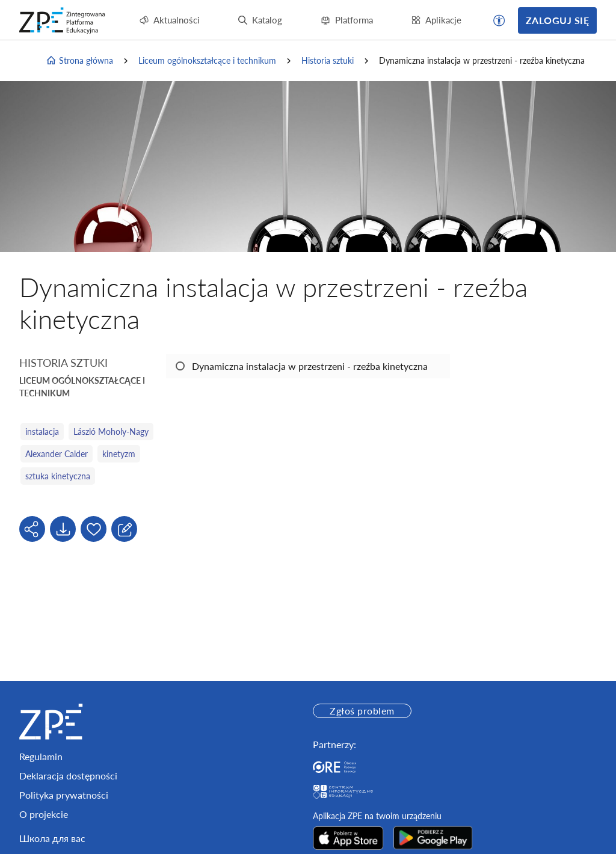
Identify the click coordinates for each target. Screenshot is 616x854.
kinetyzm (119, 454)
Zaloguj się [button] (557, 20)
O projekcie (44, 814)
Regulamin (41, 756)
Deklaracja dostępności (68, 776)
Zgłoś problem (362, 711)
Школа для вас (52, 838)
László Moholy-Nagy (111, 432)
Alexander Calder (57, 454)
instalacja (42, 432)
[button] (499, 20)
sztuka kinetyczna (58, 476)
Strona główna (79, 61)
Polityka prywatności (64, 795)
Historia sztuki (328, 60)
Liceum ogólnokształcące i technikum (207, 60)
